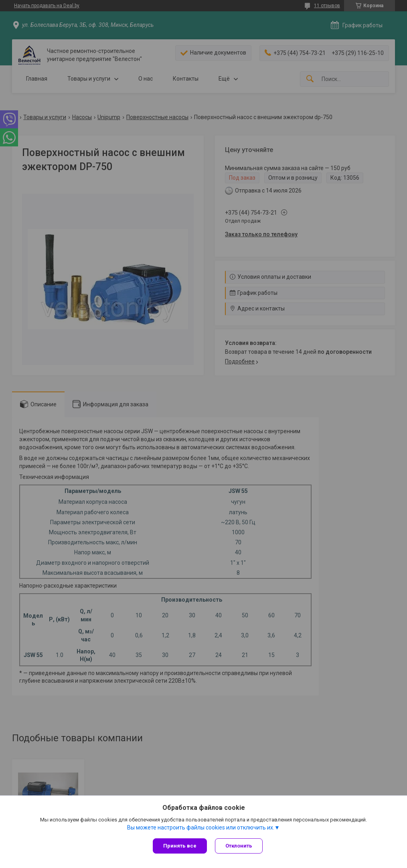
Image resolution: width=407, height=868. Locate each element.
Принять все (180, 846)
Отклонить (239, 846)
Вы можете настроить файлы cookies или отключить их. (201, 827)
